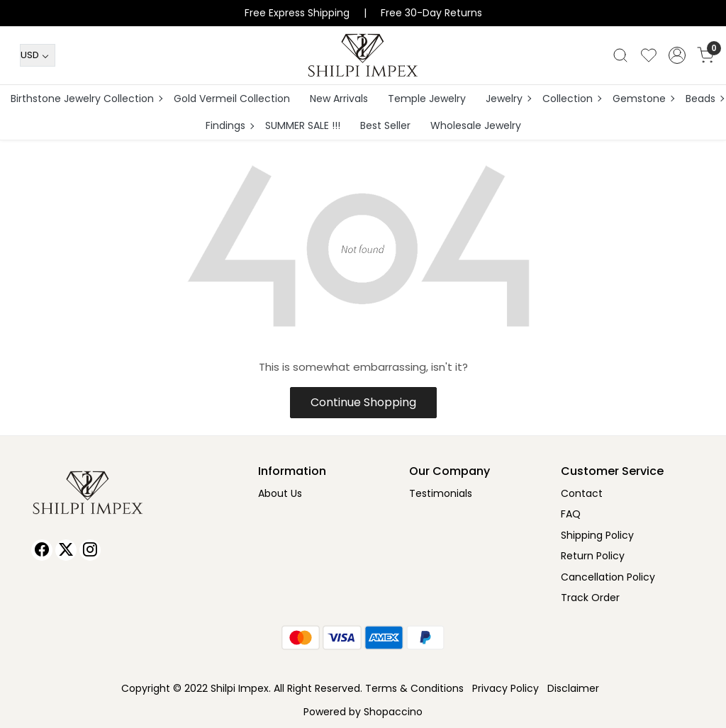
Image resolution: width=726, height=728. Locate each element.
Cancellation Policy (608, 577)
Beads (704, 99)
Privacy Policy (506, 688)
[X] (66, 550)
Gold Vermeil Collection (232, 99)
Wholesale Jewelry (476, 125)
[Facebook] (42, 550)
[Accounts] (677, 55)
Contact (582, 493)
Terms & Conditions (414, 688)
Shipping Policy (597, 535)
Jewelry (508, 99)
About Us (280, 493)
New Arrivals (339, 99)
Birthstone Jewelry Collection (86, 99)
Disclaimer (573, 688)
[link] (620, 55)
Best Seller (385, 125)
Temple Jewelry (427, 99)
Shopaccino (393, 712)
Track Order (590, 598)
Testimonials (441, 493)
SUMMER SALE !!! (303, 125)
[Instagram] (90, 550)
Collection (571, 99)
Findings (229, 125)
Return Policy (593, 556)
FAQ (571, 514)
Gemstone (643, 99)
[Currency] (38, 55)
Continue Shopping (363, 402)
